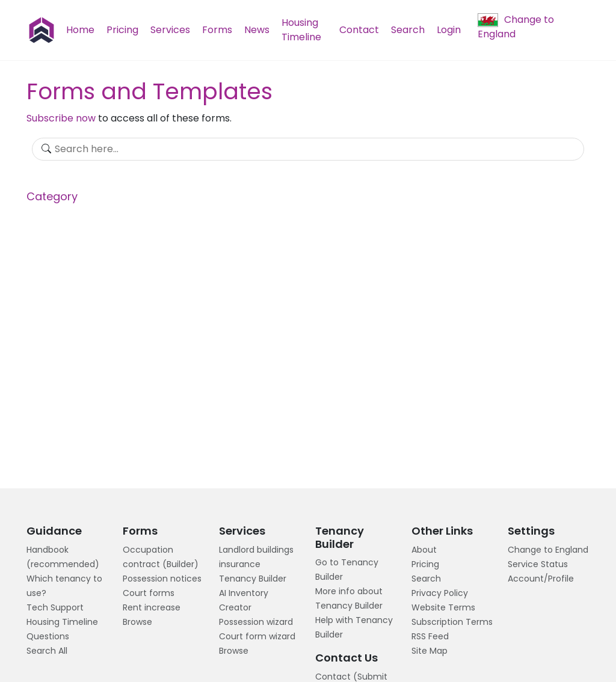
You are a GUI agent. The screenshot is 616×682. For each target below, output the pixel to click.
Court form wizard (257, 636)
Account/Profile (541, 579)
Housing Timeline (301, 30)
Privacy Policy (440, 593)
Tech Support (55, 607)
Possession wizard (256, 622)
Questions (48, 636)
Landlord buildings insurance (256, 557)
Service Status (538, 564)
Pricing (122, 30)
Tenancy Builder (253, 579)
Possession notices (162, 579)
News (257, 30)
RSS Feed (430, 636)
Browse (137, 622)
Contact (359, 30)
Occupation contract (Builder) (161, 557)
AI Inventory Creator (244, 600)
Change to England (516, 27)
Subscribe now (61, 118)
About (424, 550)
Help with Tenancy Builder (354, 627)
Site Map (430, 651)
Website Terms (443, 607)
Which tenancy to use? (64, 586)
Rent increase (152, 607)
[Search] (308, 149)
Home (80, 30)
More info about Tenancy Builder (349, 598)
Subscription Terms (452, 622)
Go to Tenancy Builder (347, 570)
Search (408, 30)
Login (449, 30)
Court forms (149, 593)
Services (170, 30)
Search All (47, 651)
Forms (217, 30)
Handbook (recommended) (63, 557)
